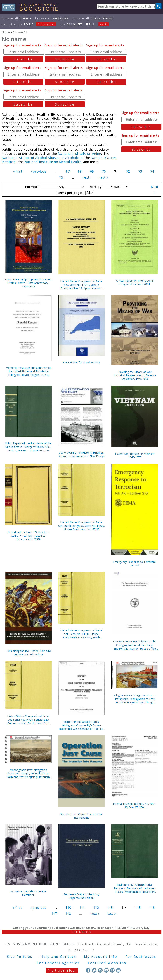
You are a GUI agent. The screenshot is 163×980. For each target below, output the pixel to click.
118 (68, 913)
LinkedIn (118, 970)
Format (32, 187)
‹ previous (39, 171)
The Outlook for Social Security (81, 362)
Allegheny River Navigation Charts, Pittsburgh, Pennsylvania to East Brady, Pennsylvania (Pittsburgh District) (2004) (135, 699)
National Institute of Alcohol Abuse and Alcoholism (42, 158)
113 (110, 908)
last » (104, 177)
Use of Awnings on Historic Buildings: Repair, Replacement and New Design (81, 454)
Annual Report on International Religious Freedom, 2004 (135, 282)
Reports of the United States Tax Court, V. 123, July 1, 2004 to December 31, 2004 (28, 536)
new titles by (31, 24)
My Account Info (101, 957)
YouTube (106, 970)
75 (61, 177)
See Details (81, 932)
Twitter (94, 970)
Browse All (17, 18)
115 (138, 908)
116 (152, 908)
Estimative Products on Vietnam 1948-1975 (135, 455)
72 (128, 171)
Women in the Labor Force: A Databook (28, 893)
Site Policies (20, 957)
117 (54, 913)
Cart (103, 24)
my (72, 24)
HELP (90, 24)
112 (96, 908)
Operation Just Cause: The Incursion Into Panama (81, 816)
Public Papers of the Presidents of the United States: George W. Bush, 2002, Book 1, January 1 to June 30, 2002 (28, 447)
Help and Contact (58, 957)
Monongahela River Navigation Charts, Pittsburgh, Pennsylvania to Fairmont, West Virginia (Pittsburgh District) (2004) (28, 773)
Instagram (100, 970)
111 (82, 908)
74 (152, 171)
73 (140, 171)
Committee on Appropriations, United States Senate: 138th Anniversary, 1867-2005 (28, 283)
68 (80, 171)
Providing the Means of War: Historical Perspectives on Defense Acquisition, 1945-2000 (135, 375)
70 (104, 171)
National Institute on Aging (79, 153)
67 (68, 171)
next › (87, 177)
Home (6, 32)
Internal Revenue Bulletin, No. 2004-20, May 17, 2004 (135, 806)
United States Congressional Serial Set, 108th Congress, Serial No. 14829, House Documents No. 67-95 (81, 526)
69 (92, 171)
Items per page (70, 193)
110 (68, 908)
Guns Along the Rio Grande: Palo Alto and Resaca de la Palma (28, 653)
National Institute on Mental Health (53, 162)
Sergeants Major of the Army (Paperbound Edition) (81, 896)
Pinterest (112, 970)
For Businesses (141, 957)
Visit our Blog (62, 970)
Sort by (96, 187)
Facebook (88, 970)
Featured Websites (107, 963)
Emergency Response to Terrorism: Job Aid (135, 564)
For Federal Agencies (58, 963)
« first (18, 171)
